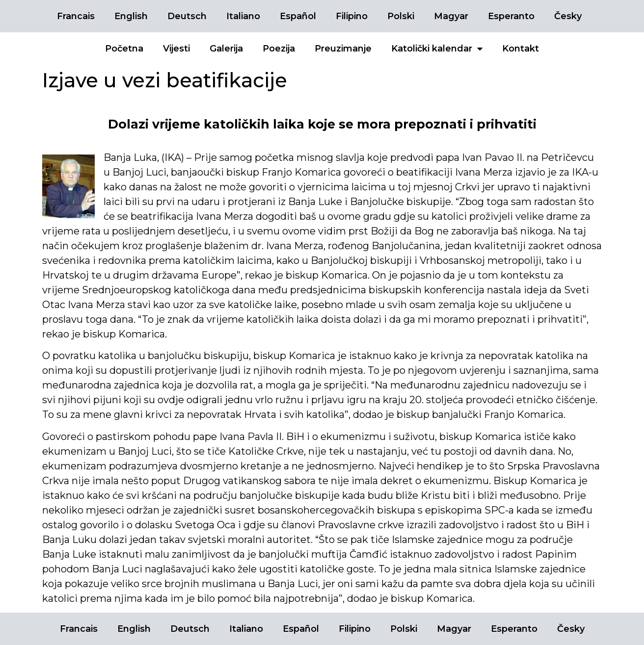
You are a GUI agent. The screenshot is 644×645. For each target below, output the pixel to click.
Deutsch (187, 16)
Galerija (226, 49)
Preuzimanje (343, 49)
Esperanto (511, 16)
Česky (568, 16)
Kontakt (521, 49)
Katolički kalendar (437, 49)
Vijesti (176, 49)
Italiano (243, 16)
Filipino (352, 16)
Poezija (279, 49)
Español (298, 16)
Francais (76, 16)
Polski (401, 16)
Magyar (451, 16)
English (131, 16)
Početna (124, 49)
